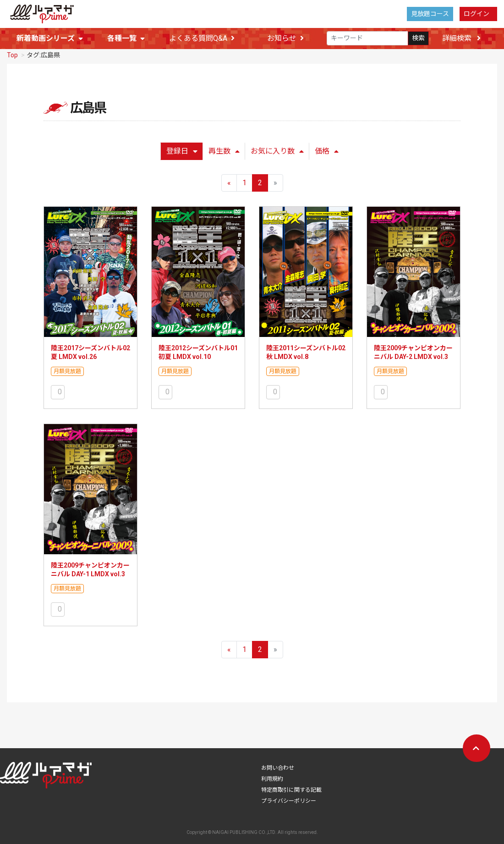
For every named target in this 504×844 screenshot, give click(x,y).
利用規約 (272, 782)
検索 (418, 39)
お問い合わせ (278, 771)
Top (12, 58)
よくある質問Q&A (202, 39)
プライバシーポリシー (289, 804)
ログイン (477, 14)
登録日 (182, 154)
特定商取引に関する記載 (291, 793)
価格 (327, 154)
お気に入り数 (277, 154)
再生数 (224, 154)
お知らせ (285, 39)
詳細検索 (461, 38)
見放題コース (430, 14)
